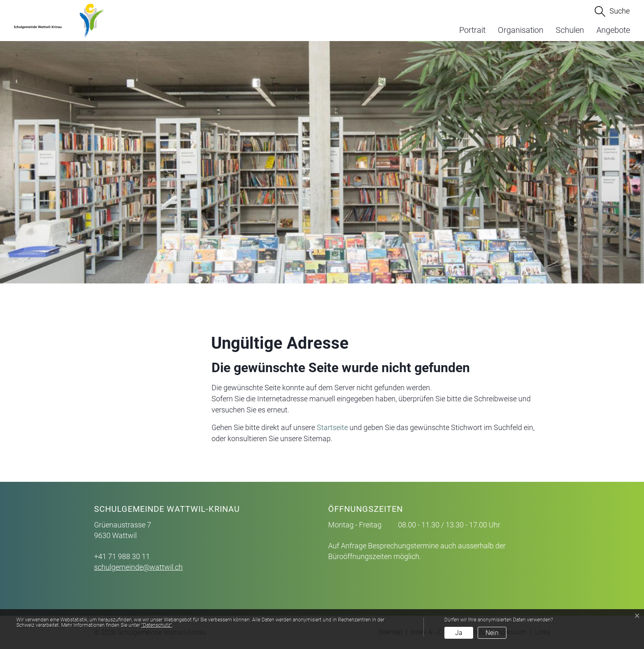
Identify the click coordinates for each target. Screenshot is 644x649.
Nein (492, 633)
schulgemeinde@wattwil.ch (138, 567)
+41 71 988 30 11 (122, 556)
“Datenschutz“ (157, 625)
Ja (459, 633)
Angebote (613, 30)
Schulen (570, 30)
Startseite (332, 427)
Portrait (472, 30)
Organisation (521, 30)
